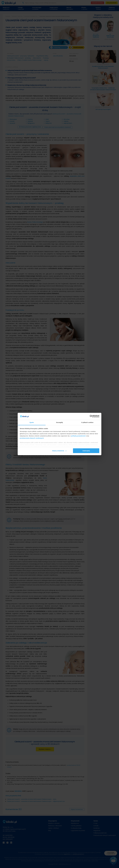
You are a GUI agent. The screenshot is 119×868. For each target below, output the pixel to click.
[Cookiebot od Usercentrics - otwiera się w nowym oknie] (91, 416)
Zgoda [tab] (32, 422)
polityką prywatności (78, 436)
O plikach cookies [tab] (87, 422)
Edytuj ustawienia (59, 451)
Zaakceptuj (86, 451)
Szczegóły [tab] (59, 422)
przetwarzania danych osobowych (32, 438)
